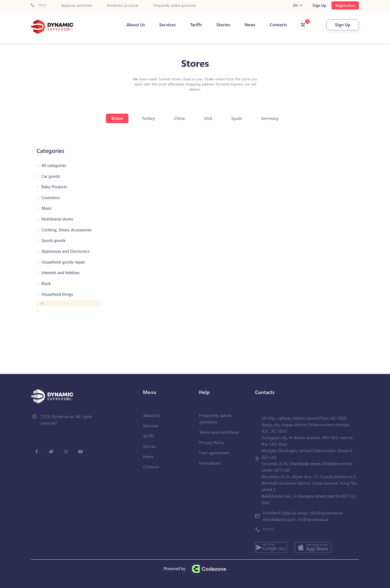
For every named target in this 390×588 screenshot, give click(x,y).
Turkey (148, 118)
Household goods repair (63, 262)
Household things (57, 294)
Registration (345, 5)
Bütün (117, 118)
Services (168, 25)
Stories (223, 25)
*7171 (39, 6)
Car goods (51, 176)
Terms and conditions (219, 432)
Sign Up (319, 5)
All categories (54, 165)
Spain (237, 118)
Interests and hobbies (61, 273)
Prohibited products (123, 6)
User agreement (214, 453)
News (250, 25)
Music (47, 208)
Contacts (278, 25)
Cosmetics (51, 198)
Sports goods (53, 240)
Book (46, 283)
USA (208, 118)
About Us (136, 25)
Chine (179, 118)
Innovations (210, 463)
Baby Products (54, 187)
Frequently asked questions (175, 6)
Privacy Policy (212, 442)
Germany (270, 118)
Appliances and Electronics (65, 251)
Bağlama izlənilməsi (77, 6)
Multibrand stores (57, 219)
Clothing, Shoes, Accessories (66, 230)
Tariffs (196, 25)
